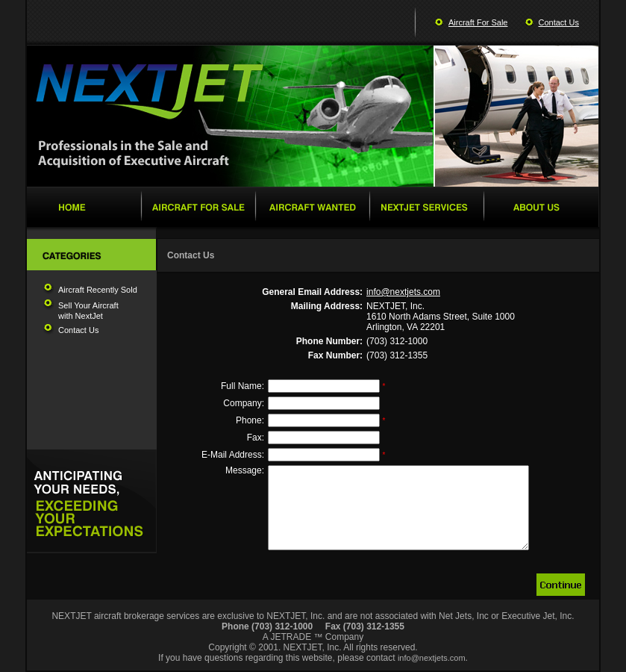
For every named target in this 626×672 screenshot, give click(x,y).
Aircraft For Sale (478, 22)
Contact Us (559, 22)
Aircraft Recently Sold (98, 290)
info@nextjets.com (403, 292)
